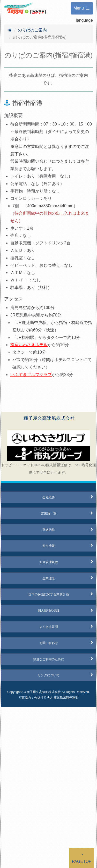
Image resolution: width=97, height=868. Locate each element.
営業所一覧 (49, 513)
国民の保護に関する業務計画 (49, 594)
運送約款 (49, 530)
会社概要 (49, 497)
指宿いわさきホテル (29, 345)
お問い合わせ (49, 643)
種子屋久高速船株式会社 (49, 418)
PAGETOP (82, 858)
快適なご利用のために (49, 659)
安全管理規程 (49, 562)
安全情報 (49, 546)
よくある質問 (49, 627)
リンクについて (49, 675)
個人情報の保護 (49, 611)
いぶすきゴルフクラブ (31, 375)
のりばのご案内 (32, 30)
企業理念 (49, 578)
